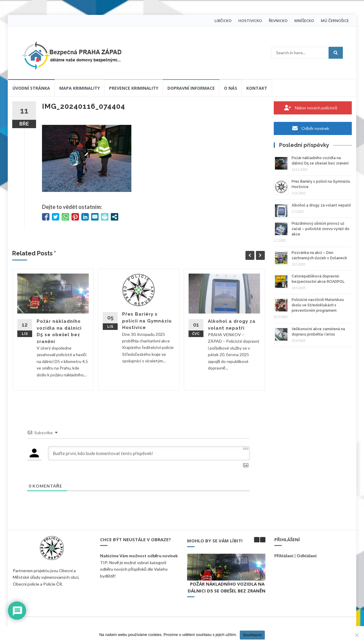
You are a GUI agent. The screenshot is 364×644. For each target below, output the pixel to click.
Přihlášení (284, 556)
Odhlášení (307, 556)
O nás (231, 88)
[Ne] (357, 635)
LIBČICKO (223, 21)
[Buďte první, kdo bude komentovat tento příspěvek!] (149, 453)
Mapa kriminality (80, 88)
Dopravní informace (191, 88)
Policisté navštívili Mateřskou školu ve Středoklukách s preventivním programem (318, 305)
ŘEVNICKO (278, 21)
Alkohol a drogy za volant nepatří (321, 205)
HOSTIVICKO (250, 21)
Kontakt (257, 88)
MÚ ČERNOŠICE (335, 21)
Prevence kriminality (134, 88)
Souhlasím (252, 635)
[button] (263, 540)
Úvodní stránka (31, 88)
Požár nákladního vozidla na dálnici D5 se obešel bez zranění (227, 587)
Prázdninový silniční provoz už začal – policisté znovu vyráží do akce (321, 229)
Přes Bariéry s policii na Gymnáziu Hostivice (147, 321)
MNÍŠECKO (304, 21)
